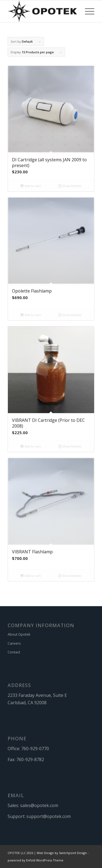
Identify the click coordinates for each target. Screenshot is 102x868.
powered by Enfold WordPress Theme (35, 860)
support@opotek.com (49, 816)
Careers (14, 643)
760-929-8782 (30, 759)
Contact (14, 652)
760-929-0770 (35, 749)
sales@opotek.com (39, 805)
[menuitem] (87, 11)
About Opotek (19, 634)
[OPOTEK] (42, 11)
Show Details (70, 186)
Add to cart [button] (30, 186)
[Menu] (87, 11)
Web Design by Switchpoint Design (62, 853)
